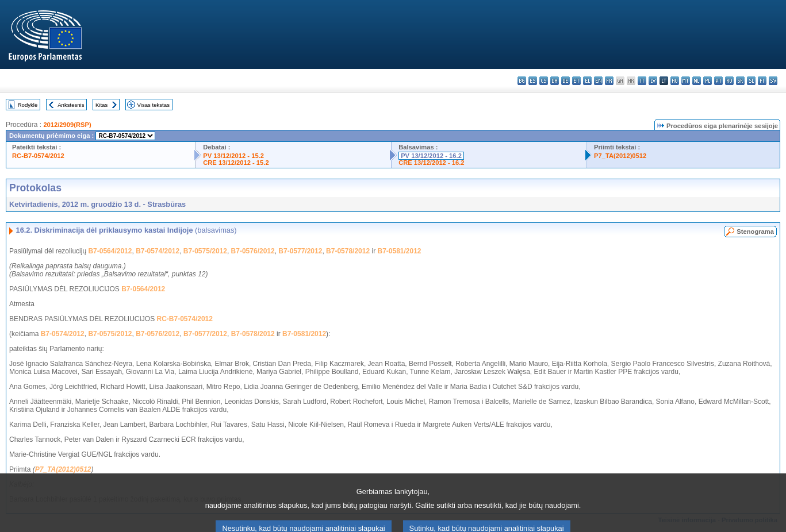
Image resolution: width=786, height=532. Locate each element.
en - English (598, 81)
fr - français (609, 81)
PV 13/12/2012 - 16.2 (431, 156)
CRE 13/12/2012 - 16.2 (431, 163)
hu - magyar (675, 81)
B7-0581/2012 (399, 251)
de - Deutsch (565, 81)
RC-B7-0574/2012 (38, 156)
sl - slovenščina (751, 81)
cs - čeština (544, 81)
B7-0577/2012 (300, 251)
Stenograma (755, 232)
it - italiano (642, 81)
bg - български (522, 81)
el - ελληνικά (587, 81)
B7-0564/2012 (110, 251)
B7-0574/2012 (158, 251)
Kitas (101, 105)
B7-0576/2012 (253, 251)
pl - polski (708, 81)
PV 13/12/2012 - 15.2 (233, 156)
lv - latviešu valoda (653, 81)
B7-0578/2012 (348, 251)
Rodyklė (28, 105)
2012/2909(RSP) (67, 125)
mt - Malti (686, 81)
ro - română (729, 81)
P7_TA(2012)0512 (620, 156)
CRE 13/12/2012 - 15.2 (236, 163)
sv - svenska (773, 81)
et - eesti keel (576, 81)
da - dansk (555, 81)
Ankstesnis (71, 105)
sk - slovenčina (740, 81)
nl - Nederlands (697, 81)
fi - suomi (762, 81)
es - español (533, 81)
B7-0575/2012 (205, 251)
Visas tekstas (154, 105)
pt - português (718, 81)
